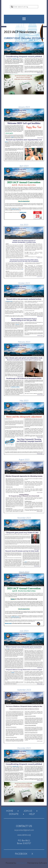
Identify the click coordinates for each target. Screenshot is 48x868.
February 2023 (24, 342)
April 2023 (24, 166)
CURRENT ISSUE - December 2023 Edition (24, 38)
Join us (28, 811)
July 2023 (24, 225)
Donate (14, 814)
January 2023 (24, 107)
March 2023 (24, 572)
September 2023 (24, 690)
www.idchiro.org (24, 835)
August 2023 (24, 460)
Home (10, 811)
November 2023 (24, 518)
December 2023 (24, 748)
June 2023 (24, 631)
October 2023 (24, 283)
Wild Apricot (22, 863)
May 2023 (24, 401)
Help (32, 814)
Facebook (21, 854)
